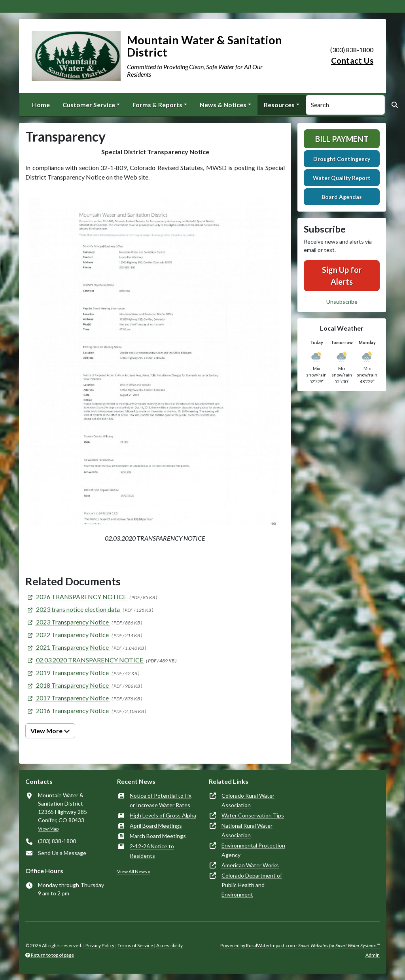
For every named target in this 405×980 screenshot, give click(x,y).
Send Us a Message (62, 853)
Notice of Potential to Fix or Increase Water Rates (161, 800)
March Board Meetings (158, 836)
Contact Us (352, 61)
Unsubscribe (342, 302)
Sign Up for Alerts (342, 276)
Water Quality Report (342, 178)
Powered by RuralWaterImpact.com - (300, 945)
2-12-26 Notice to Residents (152, 851)
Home (41, 105)
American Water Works (250, 865)
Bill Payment (342, 139)
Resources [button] (279, 105)
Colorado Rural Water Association (248, 800)
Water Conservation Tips (253, 815)
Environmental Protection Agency (253, 850)
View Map (48, 829)
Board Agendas (342, 197)
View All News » (134, 871)
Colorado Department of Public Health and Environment (252, 885)
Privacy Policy (100, 945)
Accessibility (169, 945)
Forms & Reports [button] (157, 105)
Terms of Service (135, 945)
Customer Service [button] (89, 105)
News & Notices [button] (223, 105)
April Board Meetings (156, 826)
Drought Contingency (342, 159)
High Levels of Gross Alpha (163, 815)
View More (50, 731)
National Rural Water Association (247, 830)
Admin (373, 955)
